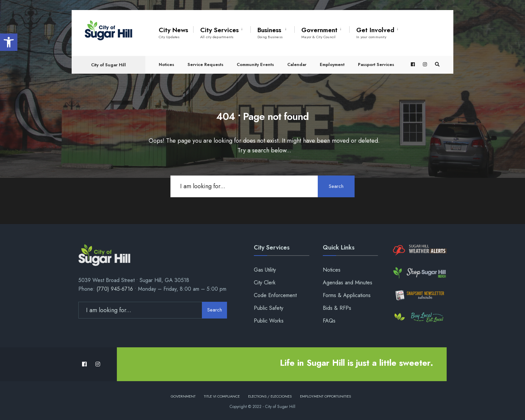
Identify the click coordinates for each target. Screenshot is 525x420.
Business (270, 32)
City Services (219, 32)
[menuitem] (222, 31)
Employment (332, 64)
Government (319, 32)
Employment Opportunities (325, 396)
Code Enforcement (275, 295)
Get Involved (375, 32)
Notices (166, 64)
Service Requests (205, 64)
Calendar (297, 64)
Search (336, 186)
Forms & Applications (347, 295)
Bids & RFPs (337, 308)
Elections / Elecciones (270, 396)
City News (173, 32)
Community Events (255, 64)
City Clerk (265, 283)
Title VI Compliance (222, 396)
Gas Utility (265, 270)
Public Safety (269, 308)
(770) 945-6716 (115, 289)
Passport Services (376, 64)
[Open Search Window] (437, 64)
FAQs (329, 321)
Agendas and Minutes (348, 283)
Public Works (269, 321)
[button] (9, 42)
